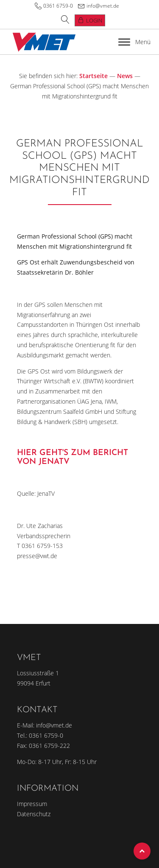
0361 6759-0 (58, 6)
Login (94, 20)
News (125, 76)
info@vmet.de (103, 6)
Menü (134, 42)
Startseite (93, 76)
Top (142, 851)
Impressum (32, 804)
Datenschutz (34, 814)
